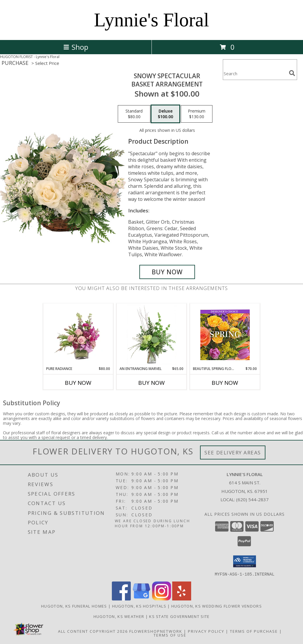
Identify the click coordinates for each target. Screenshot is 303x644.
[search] (292, 73)
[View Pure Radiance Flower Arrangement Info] (78, 335)
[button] (245, 561)
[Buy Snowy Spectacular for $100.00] (167, 272)
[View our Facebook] (121, 599)
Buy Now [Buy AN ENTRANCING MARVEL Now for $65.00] (151, 383)
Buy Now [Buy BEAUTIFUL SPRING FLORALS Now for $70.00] (225, 383)
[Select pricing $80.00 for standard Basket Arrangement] (134, 114)
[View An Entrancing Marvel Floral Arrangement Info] (152, 335)
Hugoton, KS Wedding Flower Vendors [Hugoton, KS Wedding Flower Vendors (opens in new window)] (217, 606)
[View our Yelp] (182, 599)
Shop (76, 47)
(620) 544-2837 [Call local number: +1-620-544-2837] (252, 499)
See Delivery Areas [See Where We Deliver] (233, 452)
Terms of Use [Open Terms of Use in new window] (170, 635)
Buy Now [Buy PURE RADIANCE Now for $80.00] (78, 383)
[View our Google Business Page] (141, 599)
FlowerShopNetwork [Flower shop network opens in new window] (156, 631)
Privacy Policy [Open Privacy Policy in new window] (206, 631)
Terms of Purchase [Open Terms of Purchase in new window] (254, 631)
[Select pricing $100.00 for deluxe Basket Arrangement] (165, 114)
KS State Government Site (179, 616)
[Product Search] (255, 73)
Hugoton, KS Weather (119, 616)
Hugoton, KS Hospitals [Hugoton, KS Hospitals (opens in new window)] (139, 606)
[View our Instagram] (162, 599)
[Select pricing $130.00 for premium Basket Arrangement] (197, 114)
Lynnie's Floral (151, 20)
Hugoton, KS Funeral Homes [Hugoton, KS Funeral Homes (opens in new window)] (74, 606)
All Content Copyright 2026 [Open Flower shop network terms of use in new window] (93, 631)
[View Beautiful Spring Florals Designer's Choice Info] (225, 335)
